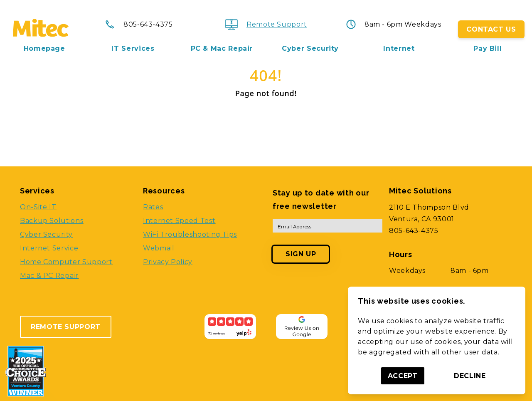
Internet (399, 49)
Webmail (159, 248)
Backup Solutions (52, 221)
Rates (153, 207)
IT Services (133, 49)
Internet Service (49, 248)
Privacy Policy (168, 262)
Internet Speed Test (179, 221)
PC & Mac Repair (222, 49)
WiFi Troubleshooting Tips (190, 234)
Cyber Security (310, 49)
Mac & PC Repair (49, 276)
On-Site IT (38, 207)
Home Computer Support (66, 262)
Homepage (44, 49)
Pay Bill (488, 49)
